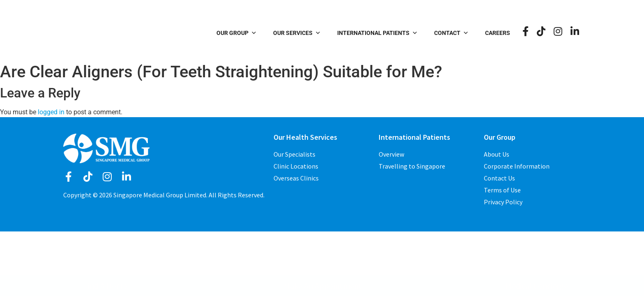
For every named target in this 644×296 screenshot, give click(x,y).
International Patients (379, 33)
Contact (453, 33)
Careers (499, 33)
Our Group (238, 33)
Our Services (299, 33)
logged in (51, 112)
